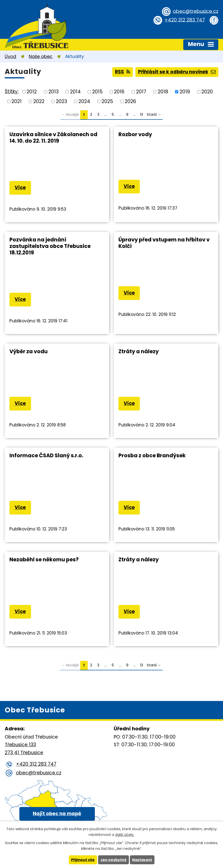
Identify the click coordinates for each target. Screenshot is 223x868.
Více (20, 188)
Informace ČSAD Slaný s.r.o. (46, 455)
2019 (185, 92)
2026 (130, 101)
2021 (17, 101)
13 (142, 115)
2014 (75, 92)
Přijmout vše (83, 860)
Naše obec (41, 56)
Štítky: (12, 91)
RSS (123, 72)
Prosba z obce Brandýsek (152, 455)
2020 (207, 92)
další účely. (125, 835)
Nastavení (142, 860)
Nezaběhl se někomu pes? (44, 559)
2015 (97, 92)
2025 (107, 101)
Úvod (10, 56)
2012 (32, 92)
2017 (141, 92)
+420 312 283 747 (185, 20)
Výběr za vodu (29, 351)
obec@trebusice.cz (196, 11)
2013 (54, 92)
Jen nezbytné (113, 860)
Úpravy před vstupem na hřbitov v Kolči (164, 243)
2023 (61, 101)
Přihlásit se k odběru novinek (177, 72)
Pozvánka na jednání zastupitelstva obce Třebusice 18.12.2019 (50, 246)
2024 (84, 101)
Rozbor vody (135, 134)
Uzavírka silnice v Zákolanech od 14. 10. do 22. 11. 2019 (53, 138)
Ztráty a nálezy (139, 351)
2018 (163, 92)
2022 (39, 101)
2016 (119, 92)
